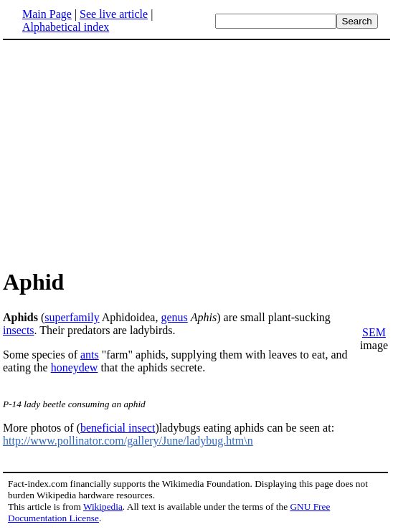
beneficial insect (118, 428)
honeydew (75, 367)
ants (90, 355)
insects (19, 330)
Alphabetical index (66, 27)
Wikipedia (103, 507)
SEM (374, 332)
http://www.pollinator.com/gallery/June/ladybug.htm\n (128, 441)
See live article (114, 14)
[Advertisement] (123, 153)
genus (174, 317)
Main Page (47, 14)
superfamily (72, 317)
